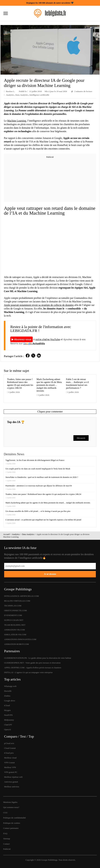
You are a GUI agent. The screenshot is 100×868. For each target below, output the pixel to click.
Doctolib (8, 691)
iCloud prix (9, 753)
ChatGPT (8, 725)
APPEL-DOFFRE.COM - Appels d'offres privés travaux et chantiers (33, 668)
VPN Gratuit (9, 763)
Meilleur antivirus (12, 787)
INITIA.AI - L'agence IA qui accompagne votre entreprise (28, 672)
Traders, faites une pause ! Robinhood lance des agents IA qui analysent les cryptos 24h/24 (20, 383)
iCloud (7, 705)
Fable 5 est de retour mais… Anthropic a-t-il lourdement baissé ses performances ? (77, 383)
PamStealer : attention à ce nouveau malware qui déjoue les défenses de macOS (39, 486)
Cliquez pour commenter (50, 412)
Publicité (7, 849)
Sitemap (7, 839)
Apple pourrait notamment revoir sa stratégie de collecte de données (39, 305)
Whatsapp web (10, 686)
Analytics (10, 95)
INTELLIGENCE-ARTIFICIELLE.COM (21, 596)
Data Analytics (22, 95)
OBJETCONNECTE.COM (15, 610)
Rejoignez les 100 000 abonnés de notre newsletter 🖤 (50, 3)
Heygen (7, 710)
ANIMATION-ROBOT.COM (17, 644)
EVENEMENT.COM (13, 615)
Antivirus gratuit (11, 782)
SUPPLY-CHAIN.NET (14, 620)
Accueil (6, 534)
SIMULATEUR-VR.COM (15, 635)
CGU (5, 813)
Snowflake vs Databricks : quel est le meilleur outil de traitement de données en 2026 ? (42, 477)
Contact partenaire (11, 828)
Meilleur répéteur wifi (13, 777)
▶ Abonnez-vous (21, 339)
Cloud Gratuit (10, 748)
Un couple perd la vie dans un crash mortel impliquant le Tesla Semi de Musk (38, 469)
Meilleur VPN (10, 767)
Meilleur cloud (10, 758)
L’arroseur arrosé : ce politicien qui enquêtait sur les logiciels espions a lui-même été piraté (44, 520)
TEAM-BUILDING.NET (15, 625)
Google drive (10, 701)
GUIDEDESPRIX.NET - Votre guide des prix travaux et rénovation (32, 663)
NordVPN (8, 715)
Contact (6, 844)
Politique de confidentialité (15, 818)
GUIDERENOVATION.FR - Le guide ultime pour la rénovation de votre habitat (38, 658)
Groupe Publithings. (50, 860)
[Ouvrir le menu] (6, 14)
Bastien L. (10, 91)
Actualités (34, 343)
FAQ (5, 833)
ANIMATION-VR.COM (15, 630)
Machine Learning (17, 121)
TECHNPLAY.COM (13, 606)
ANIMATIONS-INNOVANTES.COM (20, 639)
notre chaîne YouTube (48, 339)
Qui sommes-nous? (11, 807)
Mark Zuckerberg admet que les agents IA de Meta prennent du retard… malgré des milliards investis (49, 385)
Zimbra (7, 696)
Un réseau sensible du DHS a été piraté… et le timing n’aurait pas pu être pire (38, 511)
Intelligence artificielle (39, 95)
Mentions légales (10, 802)
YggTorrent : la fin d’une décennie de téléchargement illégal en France (35, 460)
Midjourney (9, 720)
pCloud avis (9, 743)
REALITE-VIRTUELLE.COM (17, 601)
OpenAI (8, 729)
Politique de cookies (12, 823)
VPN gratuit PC (11, 772)
